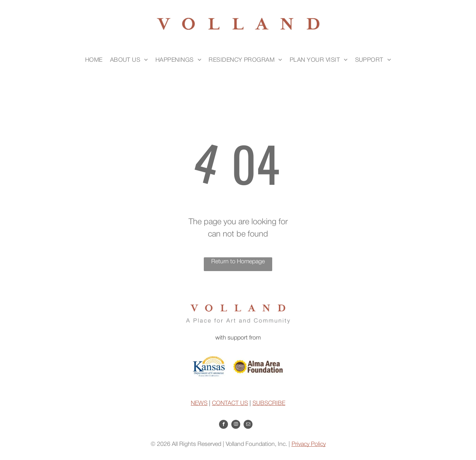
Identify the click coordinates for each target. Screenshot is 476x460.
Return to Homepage (238, 262)
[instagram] (236, 425)
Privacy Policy (309, 444)
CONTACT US (230, 403)
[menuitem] (94, 60)
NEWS (199, 403)
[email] (248, 425)
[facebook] (223, 425)
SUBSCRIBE (269, 403)
